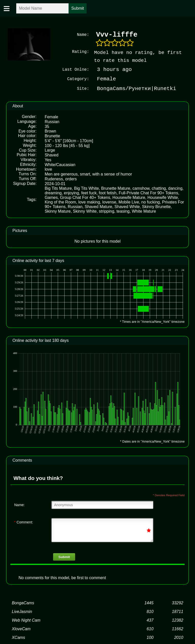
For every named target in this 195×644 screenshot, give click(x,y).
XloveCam (21, 629)
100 (150, 638)
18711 (178, 612)
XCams (18, 638)
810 (150, 612)
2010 (179, 638)
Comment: (24, 522)
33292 (178, 603)
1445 (149, 603)
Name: (19, 505)
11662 (178, 629)
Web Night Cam (26, 620)
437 (150, 620)
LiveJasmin (22, 612)
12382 (178, 620)
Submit (64, 557)
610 (150, 629)
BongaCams (23, 603)
